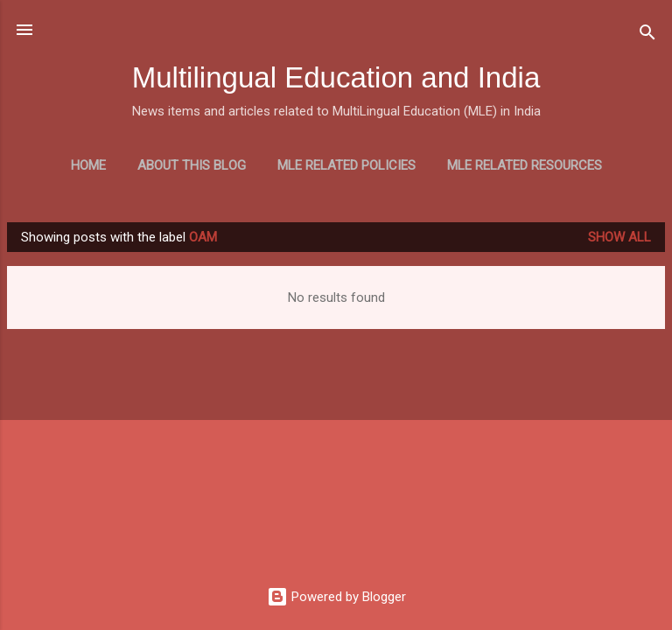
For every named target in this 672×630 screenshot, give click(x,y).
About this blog (192, 165)
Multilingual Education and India (336, 77)
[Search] (647, 35)
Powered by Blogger (336, 597)
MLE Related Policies (346, 165)
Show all (619, 237)
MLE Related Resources (525, 165)
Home (88, 165)
